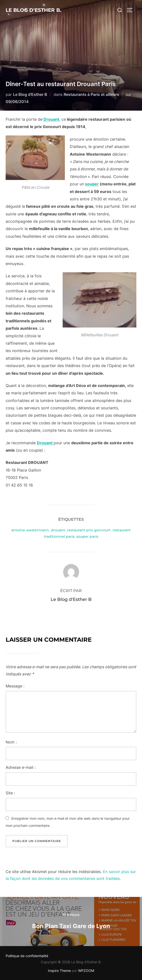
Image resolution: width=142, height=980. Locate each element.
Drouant (51, 119)
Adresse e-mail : (21, 767)
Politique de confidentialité (27, 956)
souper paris (87, 536)
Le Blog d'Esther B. (33, 10)
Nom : (11, 742)
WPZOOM (86, 971)
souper (92, 184)
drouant (58, 530)
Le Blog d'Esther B (30, 94)
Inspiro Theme (59, 971)
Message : (15, 686)
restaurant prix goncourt (89, 530)
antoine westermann (30, 530)
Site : (10, 793)
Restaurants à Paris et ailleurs (91, 94)
